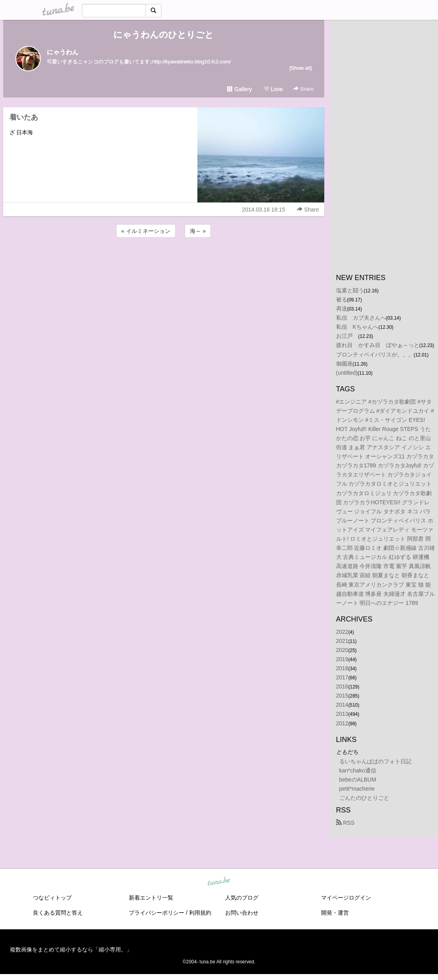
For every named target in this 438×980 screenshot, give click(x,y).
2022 (342, 632)
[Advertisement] (164, 261)
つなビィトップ (52, 898)
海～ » (198, 231)
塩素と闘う (350, 290)
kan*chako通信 (358, 770)
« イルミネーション (146, 231)
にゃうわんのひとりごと (164, 35)
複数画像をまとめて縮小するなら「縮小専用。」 (71, 949)
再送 (342, 309)
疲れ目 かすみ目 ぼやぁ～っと (378, 345)
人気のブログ (242, 898)
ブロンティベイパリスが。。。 (375, 355)
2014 (342, 705)
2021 (342, 641)
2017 (342, 677)
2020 (342, 650)
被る (342, 299)
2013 (342, 714)
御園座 (344, 364)
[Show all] (300, 68)
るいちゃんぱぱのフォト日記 (375, 761)
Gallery (239, 89)
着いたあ (24, 117)
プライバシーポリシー (157, 913)
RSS (345, 823)
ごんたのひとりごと (364, 798)
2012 (342, 723)
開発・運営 (335, 913)
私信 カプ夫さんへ (361, 318)
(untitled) (347, 373)
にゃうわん (63, 52)
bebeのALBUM (358, 780)
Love (273, 89)
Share (303, 89)
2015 (342, 696)
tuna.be (219, 882)
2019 (342, 659)
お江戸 (347, 336)
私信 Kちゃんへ (357, 327)
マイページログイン (346, 898)
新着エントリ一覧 (151, 898)
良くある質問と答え (58, 913)
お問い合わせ (242, 913)
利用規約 (200, 913)
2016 (342, 686)
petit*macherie (357, 789)
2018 (342, 668)
